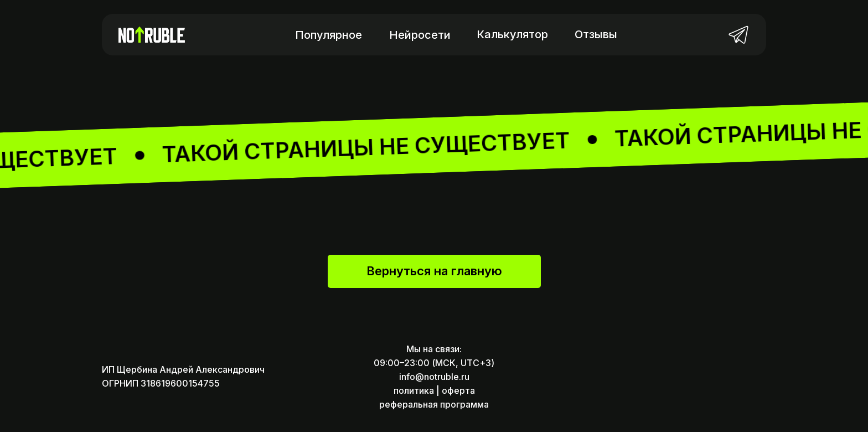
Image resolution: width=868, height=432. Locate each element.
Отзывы (596, 34)
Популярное (329, 35)
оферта (458, 390)
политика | (417, 390)
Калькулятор (512, 34)
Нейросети (420, 35)
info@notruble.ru (434, 377)
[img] (738, 34)
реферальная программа (434, 404)
